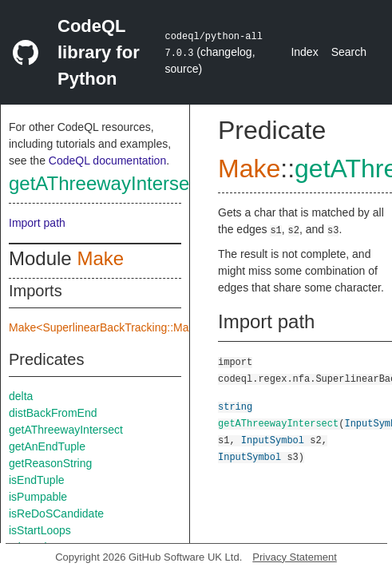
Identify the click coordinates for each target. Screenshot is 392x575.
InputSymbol (273, 440)
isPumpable (38, 497)
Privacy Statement (295, 557)
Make (100, 258)
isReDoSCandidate (56, 514)
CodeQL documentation (107, 161)
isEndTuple (37, 480)
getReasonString (50, 463)
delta (21, 396)
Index (304, 52)
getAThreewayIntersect (107, 183)
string (235, 406)
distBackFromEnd (53, 413)
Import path (37, 223)
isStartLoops (40, 530)
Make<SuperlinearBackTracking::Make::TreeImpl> (133, 327)
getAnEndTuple (47, 446)
